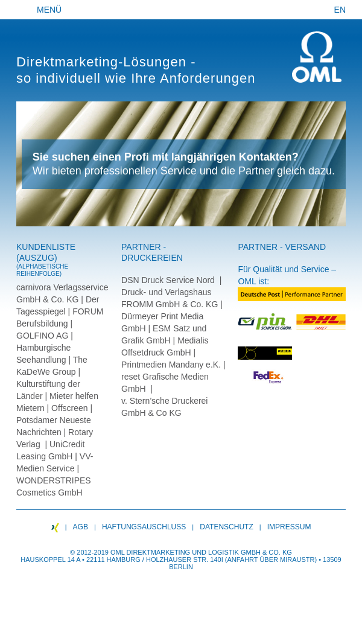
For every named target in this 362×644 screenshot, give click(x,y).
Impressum (289, 527)
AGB (81, 527)
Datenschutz (226, 527)
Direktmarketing (158, 552)
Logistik (224, 552)
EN (340, 10)
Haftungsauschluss (144, 527)
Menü (49, 10)
